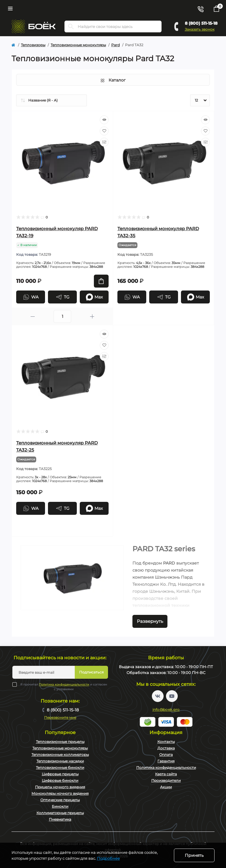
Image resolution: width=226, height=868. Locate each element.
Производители (166, 780)
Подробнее (108, 858)
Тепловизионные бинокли (60, 767)
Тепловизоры (33, 45)
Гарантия (166, 761)
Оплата (166, 755)
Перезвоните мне (60, 717)
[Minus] (33, 317)
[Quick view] (104, 120)
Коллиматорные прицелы (60, 813)
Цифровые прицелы (60, 774)
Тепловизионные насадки (60, 761)
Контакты (166, 742)
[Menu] (10, 9)
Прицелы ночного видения (60, 787)
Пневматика (60, 819)
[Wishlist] (104, 131)
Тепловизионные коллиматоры (60, 755)
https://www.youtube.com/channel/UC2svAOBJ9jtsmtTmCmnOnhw (172, 696)
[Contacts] (200, 9)
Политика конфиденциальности (64, 684)
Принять (194, 855)
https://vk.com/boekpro (158, 696)
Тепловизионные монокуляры (78, 45)
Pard (116, 45)
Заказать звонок (200, 29)
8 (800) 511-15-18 (201, 23)
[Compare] (104, 142)
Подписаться (91, 672)
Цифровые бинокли (60, 780)
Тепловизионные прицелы (60, 742)
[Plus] (92, 317)
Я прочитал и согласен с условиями (64, 687)
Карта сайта (166, 774)
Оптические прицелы (60, 800)
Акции (166, 787)
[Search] (71, 26)
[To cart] (101, 281)
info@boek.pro (166, 709)
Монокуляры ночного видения (60, 793)
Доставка (166, 748)
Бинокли (60, 806)
